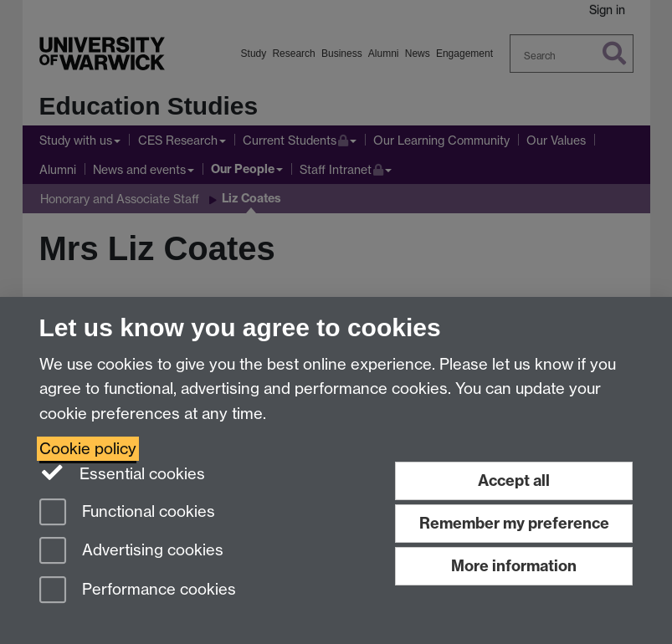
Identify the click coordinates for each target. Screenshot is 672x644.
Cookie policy (88, 449)
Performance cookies (138, 591)
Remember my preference (514, 523)
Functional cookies (127, 513)
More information (514, 566)
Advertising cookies (131, 552)
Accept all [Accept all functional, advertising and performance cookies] (514, 480)
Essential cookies (123, 473)
